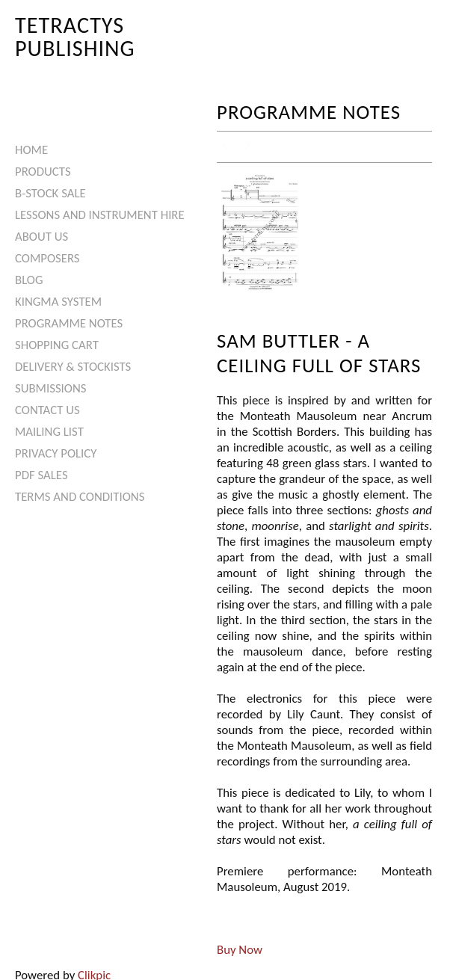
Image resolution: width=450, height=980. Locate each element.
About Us (41, 237)
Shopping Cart (57, 345)
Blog (29, 280)
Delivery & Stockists (73, 367)
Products (43, 172)
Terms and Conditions (80, 497)
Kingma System (58, 302)
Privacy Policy (56, 453)
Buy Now (240, 950)
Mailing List (49, 432)
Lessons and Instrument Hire (100, 215)
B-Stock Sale (50, 193)
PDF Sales (41, 475)
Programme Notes (69, 323)
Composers (47, 258)
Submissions (50, 388)
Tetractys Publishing (75, 36)
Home (31, 150)
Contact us (47, 410)
